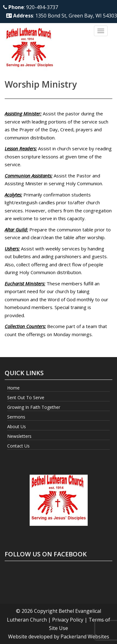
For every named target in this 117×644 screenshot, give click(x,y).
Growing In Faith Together (34, 407)
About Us (17, 426)
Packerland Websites (85, 637)
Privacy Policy (68, 620)
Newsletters (19, 436)
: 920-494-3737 (31, 7)
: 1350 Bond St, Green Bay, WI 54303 (62, 16)
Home (13, 388)
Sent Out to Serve (26, 397)
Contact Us (18, 446)
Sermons (16, 417)
